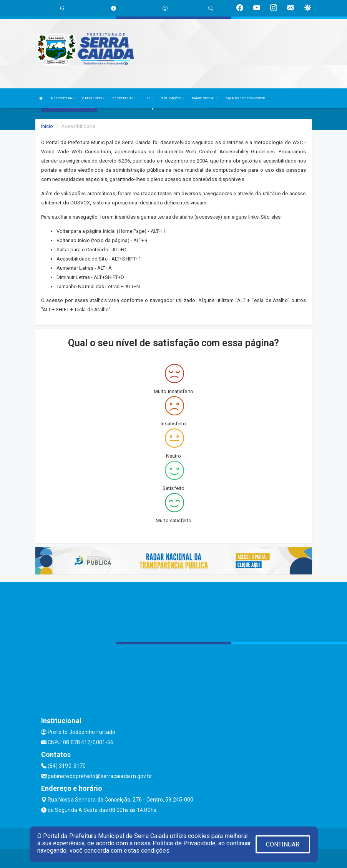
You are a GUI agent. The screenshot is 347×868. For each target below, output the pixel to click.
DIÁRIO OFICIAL (205, 98)
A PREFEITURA (63, 98)
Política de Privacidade (184, 843)
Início (47, 126)
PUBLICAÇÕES (172, 98)
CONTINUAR (283, 844)
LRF (149, 98)
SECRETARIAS (124, 98)
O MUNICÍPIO (93, 98)
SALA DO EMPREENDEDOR (245, 98)
